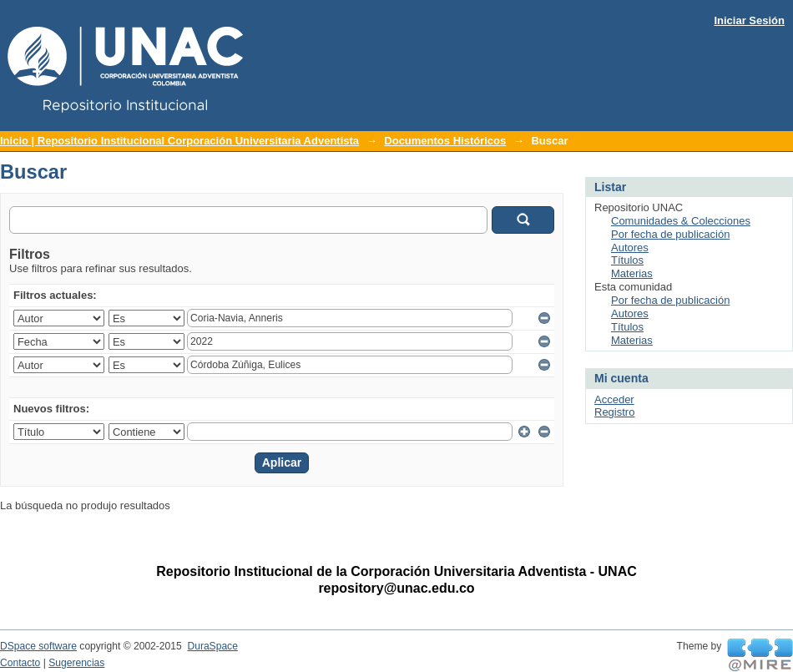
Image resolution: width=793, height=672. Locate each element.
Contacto (20, 663)
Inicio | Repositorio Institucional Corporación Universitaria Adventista (179, 141)
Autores (630, 248)
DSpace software (38, 646)
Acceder (614, 399)
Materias (632, 273)
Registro (614, 412)
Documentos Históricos (445, 141)
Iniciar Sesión (749, 20)
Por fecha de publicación (670, 234)
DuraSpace (212, 646)
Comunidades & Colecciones (681, 221)
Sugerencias (76, 663)
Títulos (627, 260)
